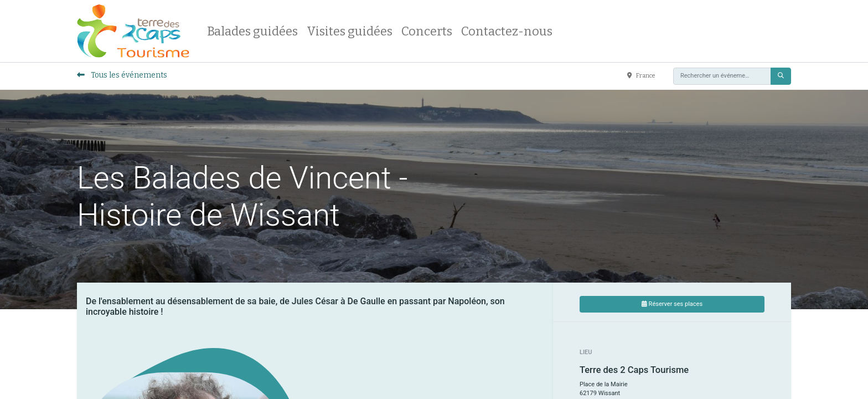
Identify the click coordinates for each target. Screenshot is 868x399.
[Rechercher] (781, 76)
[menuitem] (252, 31)
